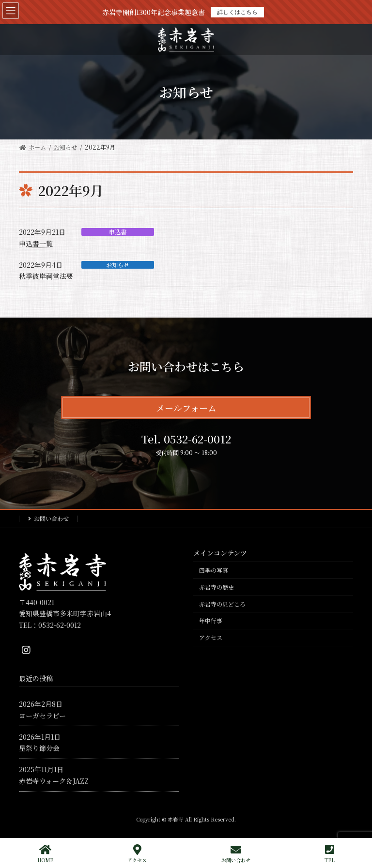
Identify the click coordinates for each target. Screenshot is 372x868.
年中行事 (211, 620)
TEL (330, 854)
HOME (45, 854)
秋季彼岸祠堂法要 (46, 276)
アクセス (211, 637)
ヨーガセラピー (42, 716)
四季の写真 (214, 570)
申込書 (118, 232)
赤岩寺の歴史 (217, 587)
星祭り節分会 (39, 748)
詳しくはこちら (237, 12)
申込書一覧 (36, 244)
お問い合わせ (51, 518)
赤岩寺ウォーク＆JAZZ (54, 780)
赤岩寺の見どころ (222, 603)
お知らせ (118, 265)
